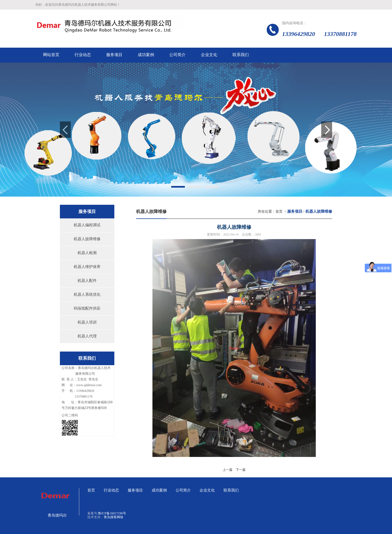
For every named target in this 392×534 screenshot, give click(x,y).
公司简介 (183, 490)
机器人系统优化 (87, 295)
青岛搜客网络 (114, 517)
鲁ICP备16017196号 (112, 513)
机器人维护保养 (87, 267)
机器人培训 (87, 322)
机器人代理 (87, 336)
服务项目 (135, 490)
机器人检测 (87, 253)
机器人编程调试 (87, 225)
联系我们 (231, 490)
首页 (279, 211)
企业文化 (207, 490)
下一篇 (241, 470)
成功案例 (159, 490)
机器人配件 (87, 281)
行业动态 (111, 490)
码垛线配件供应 (87, 308)
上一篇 (228, 470)
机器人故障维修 (87, 239)
